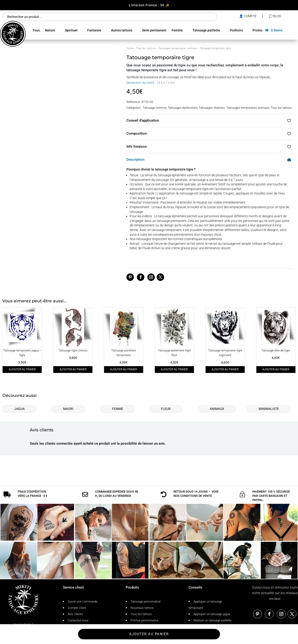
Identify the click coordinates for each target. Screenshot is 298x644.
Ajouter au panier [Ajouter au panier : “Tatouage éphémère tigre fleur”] (174, 369)
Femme (177, 30)
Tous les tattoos (146, 48)
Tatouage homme (154, 108)
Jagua (19, 409)
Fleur (166, 409)
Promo (257, 30)
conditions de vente (196, 485)
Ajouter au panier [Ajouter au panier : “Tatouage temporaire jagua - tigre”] (22, 369)
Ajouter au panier (149, 634)
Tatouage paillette (206, 30)
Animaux (217, 409)
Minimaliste (269, 409)
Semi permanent (154, 30)
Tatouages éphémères (183, 108)
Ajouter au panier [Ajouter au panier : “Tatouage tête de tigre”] (276, 369)
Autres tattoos (122, 30)
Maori (68, 409)
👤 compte (248, 16)
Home (130, 48)
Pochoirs (236, 30)
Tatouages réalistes (212, 108)
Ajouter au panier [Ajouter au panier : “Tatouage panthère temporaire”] (124, 369)
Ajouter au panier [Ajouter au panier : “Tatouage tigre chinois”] (73, 369)
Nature (50, 30)
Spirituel (71, 30)
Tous (36, 30)
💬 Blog (275, 16)
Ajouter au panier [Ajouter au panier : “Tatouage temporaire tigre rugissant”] (225, 369)
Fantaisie (94, 30)
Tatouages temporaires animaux (178, 48)
